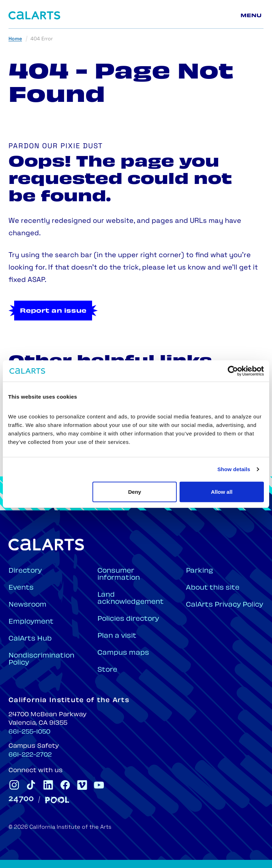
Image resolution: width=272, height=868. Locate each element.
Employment (31, 622)
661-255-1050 (29, 732)
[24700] (21, 800)
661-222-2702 (30, 755)
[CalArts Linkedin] (48, 785)
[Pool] (57, 800)
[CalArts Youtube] (99, 785)
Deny (135, 491)
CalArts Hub (30, 639)
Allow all (222, 491)
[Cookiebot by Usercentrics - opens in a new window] (233, 371)
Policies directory (128, 619)
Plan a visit (117, 636)
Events (21, 588)
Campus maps (123, 653)
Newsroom (27, 605)
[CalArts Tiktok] (31, 785)
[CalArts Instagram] (14, 785)
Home (15, 39)
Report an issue (53, 311)
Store (107, 670)
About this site (213, 588)
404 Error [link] (42, 39)
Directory (25, 571)
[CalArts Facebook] (65, 785)
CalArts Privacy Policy (225, 605)
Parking (200, 571)
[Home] (34, 15)
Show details (234, 469)
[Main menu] (252, 16)
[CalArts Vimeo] (82, 785)
